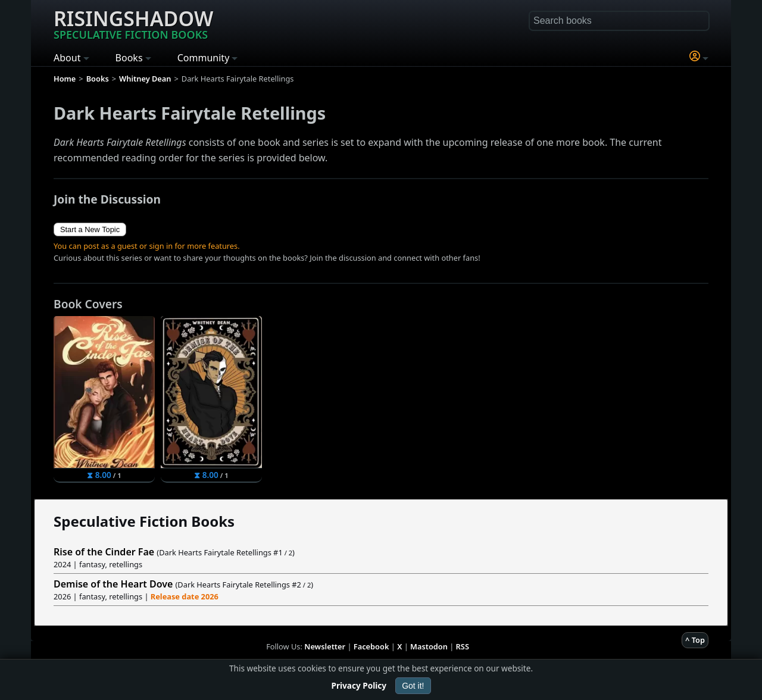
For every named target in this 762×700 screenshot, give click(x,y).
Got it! (413, 686)
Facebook (371, 646)
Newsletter (325, 646)
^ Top (695, 640)
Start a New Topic (90, 229)
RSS (463, 646)
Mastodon (429, 646)
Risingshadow (133, 23)
